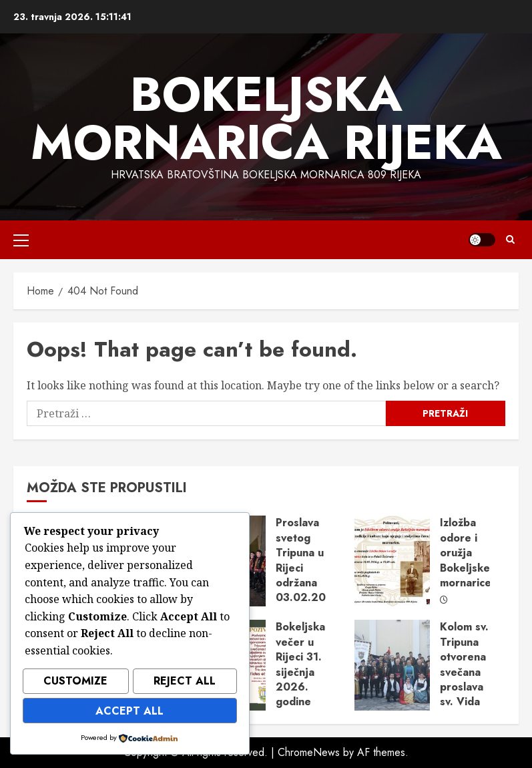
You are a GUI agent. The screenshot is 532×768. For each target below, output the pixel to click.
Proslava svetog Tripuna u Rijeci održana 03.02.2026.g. (315, 560)
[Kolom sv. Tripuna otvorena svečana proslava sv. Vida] (392, 665)
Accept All (129, 712)
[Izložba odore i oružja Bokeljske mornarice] (392, 561)
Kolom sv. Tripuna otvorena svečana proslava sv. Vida (464, 664)
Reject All (185, 684)
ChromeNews (309, 752)
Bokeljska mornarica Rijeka (266, 118)
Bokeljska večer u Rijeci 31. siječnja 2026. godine (300, 664)
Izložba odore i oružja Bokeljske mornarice (466, 553)
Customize (75, 684)
